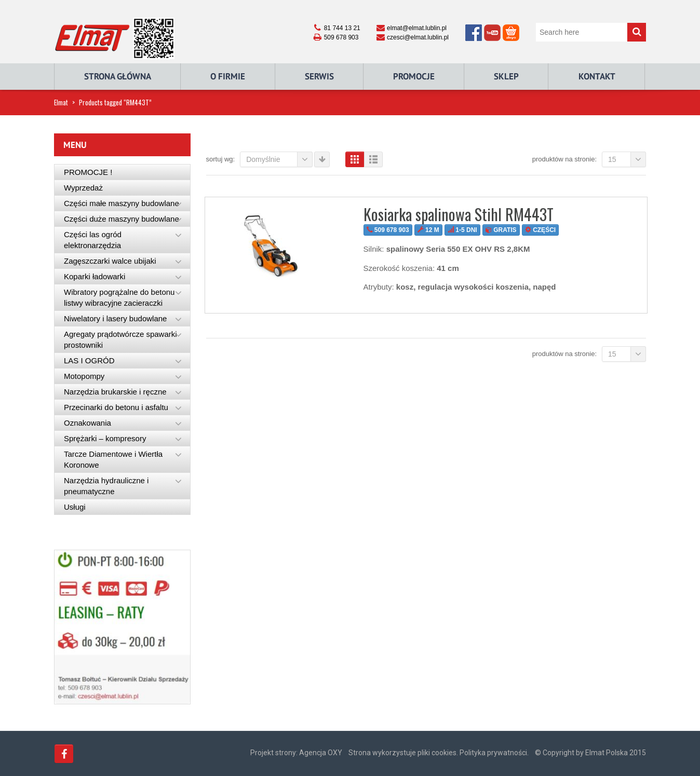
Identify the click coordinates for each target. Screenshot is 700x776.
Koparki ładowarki (95, 276)
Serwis (319, 76)
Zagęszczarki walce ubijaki (110, 261)
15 (627, 159)
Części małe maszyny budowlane (122, 203)
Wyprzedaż (83, 188)
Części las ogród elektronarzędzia (93, 240)
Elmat (61, 102)
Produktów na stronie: (564, 159)
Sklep (506, 76)
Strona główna (118, 76)
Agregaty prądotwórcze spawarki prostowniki (120, 339)
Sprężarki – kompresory (105, 438)
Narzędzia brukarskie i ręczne (115, 392)
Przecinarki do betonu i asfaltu (116, 407)
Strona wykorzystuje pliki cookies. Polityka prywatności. (439, 753)
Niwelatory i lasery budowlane (115, 318)
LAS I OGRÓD (89, 360)
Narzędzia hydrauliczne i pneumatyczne (106, 486)
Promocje (414, 76)
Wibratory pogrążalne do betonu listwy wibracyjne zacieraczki (119, 297)
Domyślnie (279, 159)
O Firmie (228, 76)
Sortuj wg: (221, 159)
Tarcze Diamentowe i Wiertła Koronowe (113, 459)
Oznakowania (88, 423)
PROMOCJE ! (88, 172)
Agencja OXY (321, 753)
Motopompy (84, 376)
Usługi (75, 507)
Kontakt (597, 76)
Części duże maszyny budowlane (122, 219)
